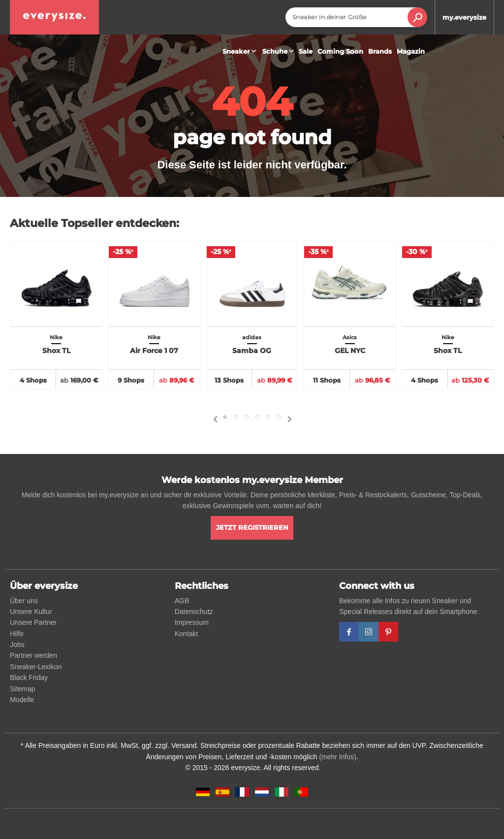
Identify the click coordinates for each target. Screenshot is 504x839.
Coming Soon (340, 51)
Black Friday (29, 678)
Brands (380, 51)
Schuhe (279, 51)
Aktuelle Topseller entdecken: (94, 223)
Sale (306, 51)
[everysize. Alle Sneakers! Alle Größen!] (54, 17)
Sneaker (241, 51)
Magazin (411, 51)
